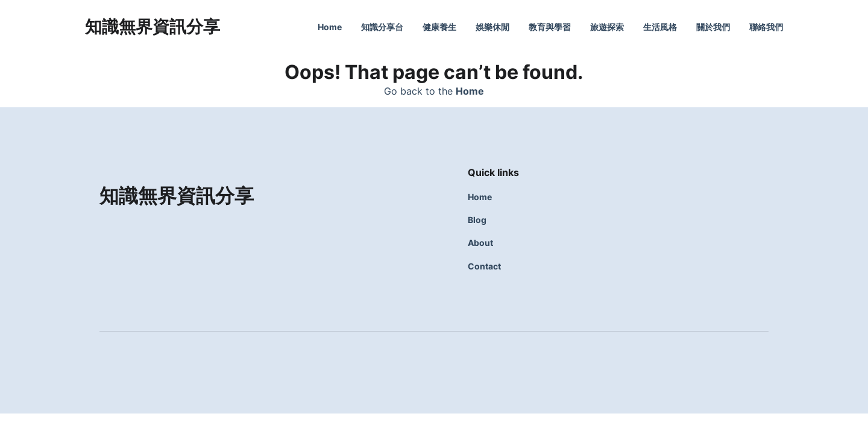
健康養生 (439, 27)
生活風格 (660, 27)
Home (330, 27)
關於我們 (713, 27)
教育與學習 (550, 27)
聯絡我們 (766, 27)
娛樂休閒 (492, 27)
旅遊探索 (607, 27)
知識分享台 (382, 27)
